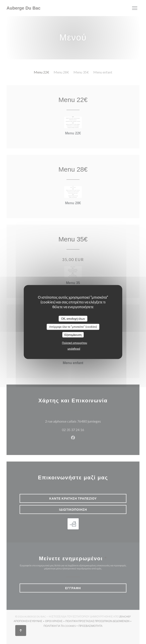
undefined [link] (74, 349)
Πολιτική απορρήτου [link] (74, 343)
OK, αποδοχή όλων (73, 318)
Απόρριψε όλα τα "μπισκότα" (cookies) (73, 327)
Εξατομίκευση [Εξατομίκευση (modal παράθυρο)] (73, 335)
